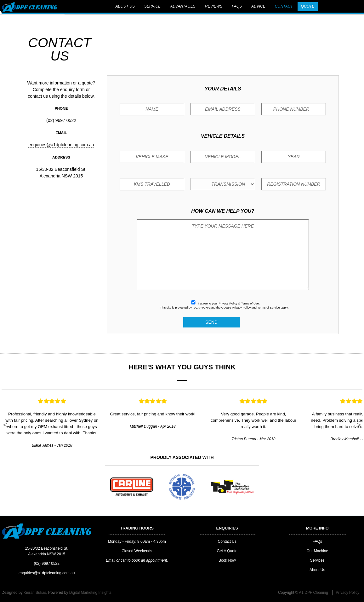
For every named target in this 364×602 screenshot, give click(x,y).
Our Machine (317, 551)
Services (317, 560)
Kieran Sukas (35, 593)
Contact (284, 6)
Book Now (227, 560)
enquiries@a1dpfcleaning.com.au (61, 145)
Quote (308, 6)
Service (152, 6)
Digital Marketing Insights (90, 593)
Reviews (214, 6)
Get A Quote (227, 551)
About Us (125, 6)
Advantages (183, 6)
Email (111, 560)
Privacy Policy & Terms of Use (239, 303)
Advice (258, 6)
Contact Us (227, 541)
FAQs (237, 6)
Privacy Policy (241, 307)
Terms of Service (268, 307)
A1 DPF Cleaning (313, 593)
